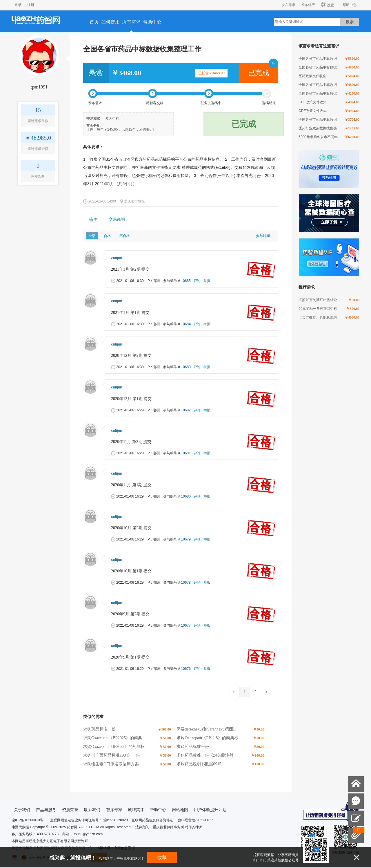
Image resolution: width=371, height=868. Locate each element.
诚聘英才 (136, 810)
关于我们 (22, 810)
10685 (186, 281)
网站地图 (180, 810)
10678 (186, 583)
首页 (94, 22)
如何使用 (110, 22)
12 (273, 63)
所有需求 (131, 22)
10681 (186, 453)
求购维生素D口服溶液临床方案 (111, 764)
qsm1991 (39, 87)
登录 (18, 5)
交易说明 (117, 219)
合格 (107, 236)
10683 (186, 367)
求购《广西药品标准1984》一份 (112, 755)
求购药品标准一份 (99, 729)
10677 (186, 625)
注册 (31, 5)
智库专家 (114, 810)
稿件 (93, 219)
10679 (186, 539)
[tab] (93, 220)
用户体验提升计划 (210, 810)
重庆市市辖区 (134, 201)
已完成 (259, 73)
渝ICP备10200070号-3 (29, 820)
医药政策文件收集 (312, 76)
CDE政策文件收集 (313, 102)
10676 (186, 669)
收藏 (162, 857)
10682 (186, 410)
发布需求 (288, 5)
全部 (92, 236)
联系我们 (92, 810)
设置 (327, 5)
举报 (207, 281)
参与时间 (263, 236)
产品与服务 (46, 810)
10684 (186, 324)
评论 (197, 281)
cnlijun (117, 258)
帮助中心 (350, 5)
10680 (186, 496)
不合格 (125, 236)
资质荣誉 (70, 810)
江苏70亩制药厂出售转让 (318, 300)
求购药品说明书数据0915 (199, 764)
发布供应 (308, 5)
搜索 (350, 22)
